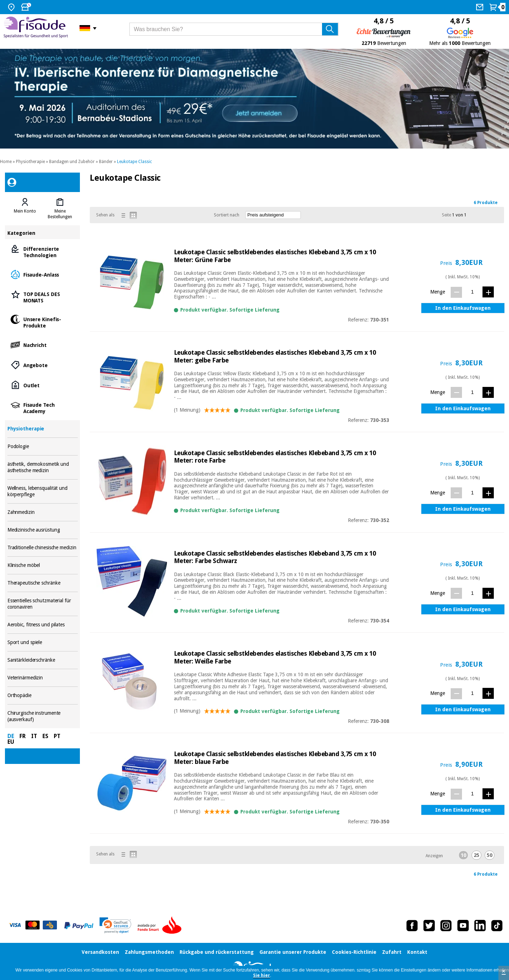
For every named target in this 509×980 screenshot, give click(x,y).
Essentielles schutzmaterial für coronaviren (43, 604)
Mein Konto (25, 211)
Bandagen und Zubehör (72, 162)
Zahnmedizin (43, 512)
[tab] (25, 209)
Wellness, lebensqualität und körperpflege (43, 491)
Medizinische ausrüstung (43, 530)
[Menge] (472, 292)
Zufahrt (392, 952)
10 (463, 855)
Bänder (106, 162)
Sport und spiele (43, 642)
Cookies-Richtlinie (354, 952)
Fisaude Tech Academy (43, 408)
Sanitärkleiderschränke (43, 660)
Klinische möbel (43, 565)
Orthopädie (43, 695)
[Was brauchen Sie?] (234, 29)
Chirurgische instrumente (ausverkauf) (43, 716)
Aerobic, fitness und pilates (43, 625)
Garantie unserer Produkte (293, 952)
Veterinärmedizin (43, 678)
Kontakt (417, 952)
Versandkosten (100, 952)
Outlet (43, 385)
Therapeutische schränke (43, 583)
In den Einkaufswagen (463, 308)
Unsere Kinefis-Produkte (43, 322)
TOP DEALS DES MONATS (43, 297)
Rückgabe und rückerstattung (217, 952)
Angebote (43, 365)
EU (11, 742)
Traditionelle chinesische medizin (43, 548)
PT (57, 736)
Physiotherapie (30, 162)
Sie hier (262, 975)
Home (6, 162)
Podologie (43, 446)
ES (45, 736)
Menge (438, 292)
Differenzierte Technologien (43, 252)
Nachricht (43, 345)
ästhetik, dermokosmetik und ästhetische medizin (43, 467)
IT (34, 736)
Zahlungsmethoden (149, 952)
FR (23, 736)
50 (490, 855)
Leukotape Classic (134, 162)
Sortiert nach (227, 215)
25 (476, 855)
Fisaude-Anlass (43, 274)
